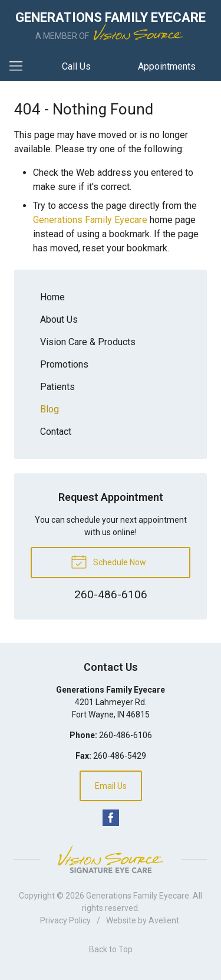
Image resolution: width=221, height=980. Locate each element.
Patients (57, 387)
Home (52, 297)
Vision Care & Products (88, 342)
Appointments (167, 66)
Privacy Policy (65, 920)
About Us (59, 319)
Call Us (76, 66)
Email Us (111, 786)
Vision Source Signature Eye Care (111, 859)
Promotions (64, 364)
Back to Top (111, 949)
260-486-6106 (126, 735)
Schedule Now (108, 561)
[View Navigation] (20, 67)
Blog (50, 409)
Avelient (164, 920)
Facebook (111, 818)
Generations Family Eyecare (90, 220)
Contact (56, 432)
